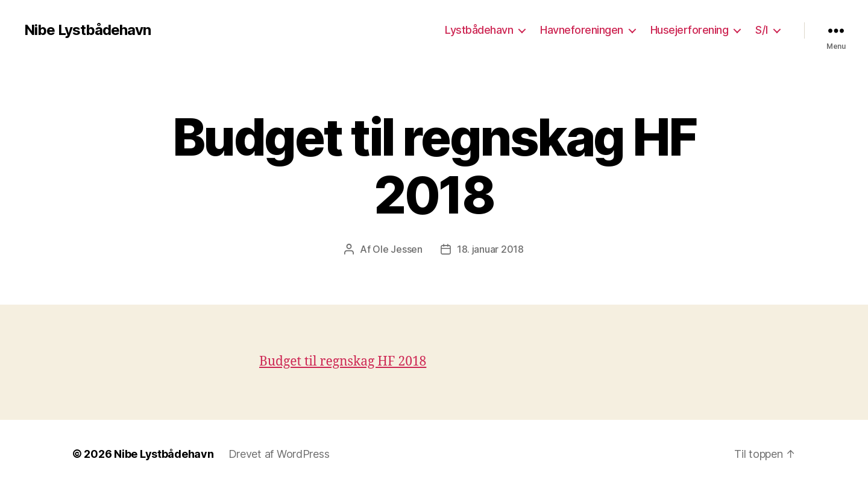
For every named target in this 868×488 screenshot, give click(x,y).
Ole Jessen (397, 249)
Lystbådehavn (479, 30)
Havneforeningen (582, 30)
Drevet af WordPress (279, 454)
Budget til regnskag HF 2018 (343, 362)
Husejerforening (690, 30)
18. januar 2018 (490, 249)
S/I (762, 30)
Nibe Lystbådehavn (87, 30)
